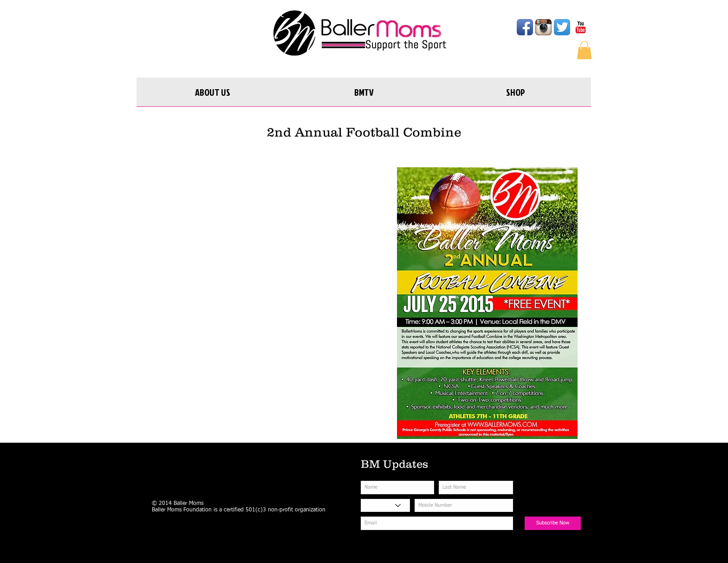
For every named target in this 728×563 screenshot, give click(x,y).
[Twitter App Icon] (562, 27)
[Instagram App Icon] (543, 27)
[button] (584, 50)
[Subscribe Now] (553, 523)
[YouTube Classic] (581, 27)
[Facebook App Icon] (525, 27)
